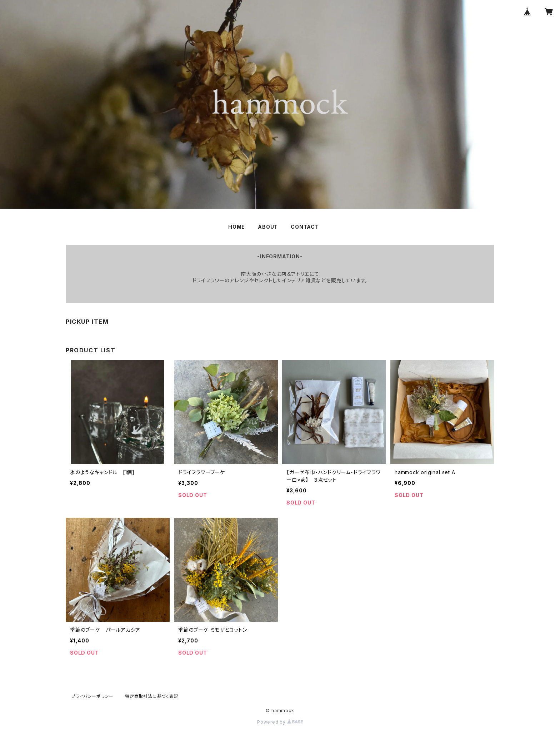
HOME (237, 227)
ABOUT (268, 227)
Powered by (280, 722)
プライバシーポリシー (92, 696)
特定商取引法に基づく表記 (152, 696)
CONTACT (305, 227)
